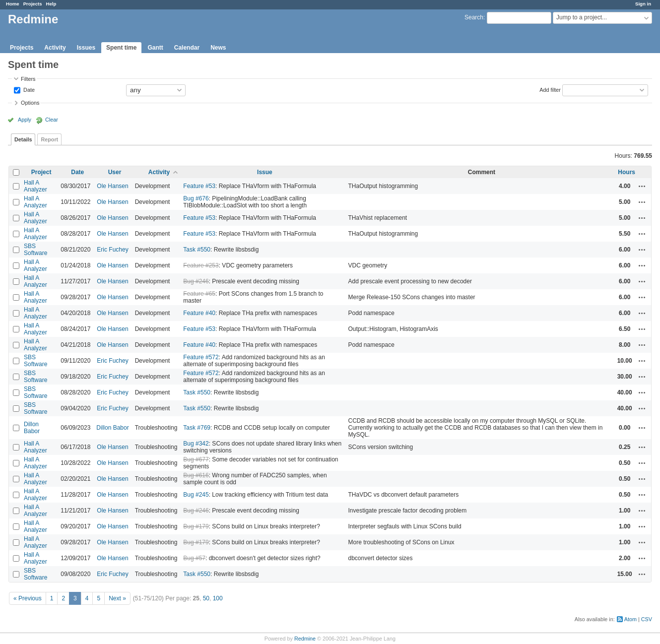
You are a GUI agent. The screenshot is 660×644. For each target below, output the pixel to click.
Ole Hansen (112, 186)
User (115, 172)
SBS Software (35, 250)
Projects (33, 4)
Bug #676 (196, 198)
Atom (630, 619)
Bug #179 (196, 526)
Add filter (550, 89)
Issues (86, 48)
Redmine (305, 639)
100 (218, 598)
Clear (52, 120)
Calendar (187, 48)
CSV (647, 619)
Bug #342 (196, 444)
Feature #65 (199, 294)
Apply (25, 120)
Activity (55, 48)
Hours (627, 172)
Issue (265, 172)
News (218, 48)
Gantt (155, 48)
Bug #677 (196, 459)
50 (206, 598)
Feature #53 (199, 186)
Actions (642, 186)
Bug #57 (194, 558)
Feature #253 (201, 265)
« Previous (28, 598)
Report (49, 139)
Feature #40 (199, 313)
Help (51, 4)
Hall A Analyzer (35, 186)
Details (23, 139)
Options (30, 103)
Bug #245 (196, 495)
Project (41, 172)
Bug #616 (196, 475)
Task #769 (197, 428)
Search (474, 17)
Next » (117, 598)
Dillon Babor (32, 428)
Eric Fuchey (112, 250)
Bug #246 (196, 281)
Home (13, 4)
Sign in (643, 4)
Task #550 (197, 250)
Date (28, 89)
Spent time (121, 48)
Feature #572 (201, 357)
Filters (28, 79)
